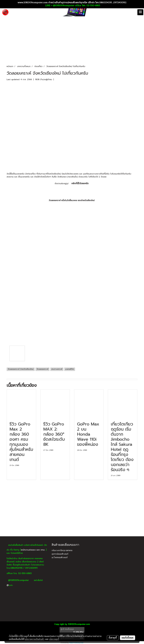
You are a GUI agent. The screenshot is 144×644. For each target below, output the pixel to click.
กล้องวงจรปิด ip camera (62, 550)
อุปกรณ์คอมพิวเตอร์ (60, 554)
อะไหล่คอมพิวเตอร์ (60, 557)
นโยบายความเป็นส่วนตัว (35, 639)
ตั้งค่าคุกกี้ (113, 638)
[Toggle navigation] (140, 12)
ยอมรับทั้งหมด (128, 638)
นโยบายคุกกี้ (54, 639)
